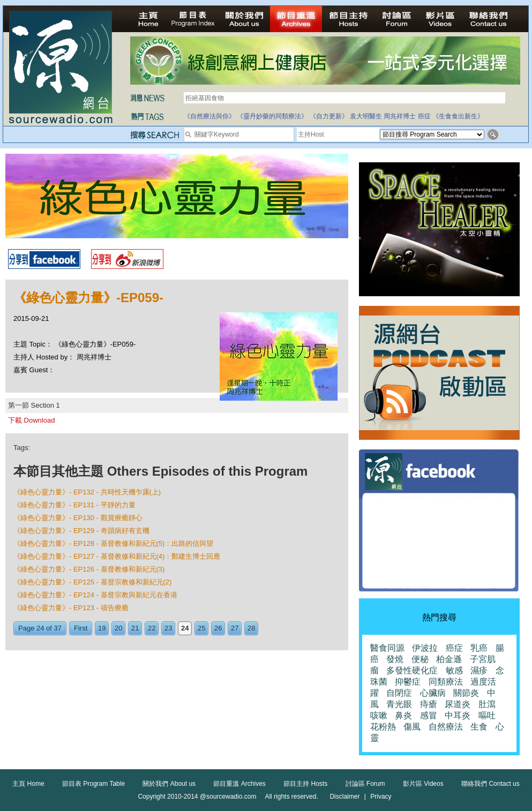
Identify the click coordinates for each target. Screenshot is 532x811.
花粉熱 (383, 727)
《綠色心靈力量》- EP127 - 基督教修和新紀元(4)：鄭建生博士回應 (117, 556)
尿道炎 (458, 704)
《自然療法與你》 (209, 116)
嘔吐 (487, 715)
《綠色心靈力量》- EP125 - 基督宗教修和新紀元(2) (92, 582)
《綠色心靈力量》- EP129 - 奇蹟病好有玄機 (81, 531)
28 (251, 628)
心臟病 (433, 693)
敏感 (454, 670)
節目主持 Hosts (305, 784)
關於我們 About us (169, 784)
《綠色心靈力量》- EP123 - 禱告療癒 (71, 608)
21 (135, 628)
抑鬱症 (408, 682)
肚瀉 (487, 704)
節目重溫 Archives (239, 784)
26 (218, 628)
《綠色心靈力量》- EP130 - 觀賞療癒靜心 (78, 518)
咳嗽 (379, 715)
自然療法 (446, 727)
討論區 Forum (365, 784)
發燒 (395, 659)
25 (201, 628)
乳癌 (479, 648)
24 (185, 628)
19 (102, 628)
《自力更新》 (329, 116)
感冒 (429, 715)
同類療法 (446, 682)
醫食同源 (387, 648)
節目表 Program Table (93, 784)
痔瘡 (429, 704)
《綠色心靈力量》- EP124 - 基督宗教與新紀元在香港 (95, 595)
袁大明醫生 (366, 116)
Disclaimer (344, 797)
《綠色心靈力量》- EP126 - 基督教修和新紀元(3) (89, 569)
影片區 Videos (423, 784)
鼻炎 (403, 715)
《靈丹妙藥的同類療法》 (272, 116)
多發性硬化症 (412, 670)
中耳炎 (458, 715)
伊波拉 (425, 648)
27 (235, 628)
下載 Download (31, 420)
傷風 (412, 727)
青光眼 (399, 704)
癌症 (424, 116)
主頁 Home (28, 784)
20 (118, 628)
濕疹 (479, 670)
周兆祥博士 (400, 116)
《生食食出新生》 (458, 116)
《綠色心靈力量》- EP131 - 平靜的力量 (74, 505)
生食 (479, 727)
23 (168, 628)
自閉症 (399, 693)
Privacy (381, 797)
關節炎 (466, 693)
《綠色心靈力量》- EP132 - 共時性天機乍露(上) (87, 492)
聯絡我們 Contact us (490, 784)
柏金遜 (449, 659)
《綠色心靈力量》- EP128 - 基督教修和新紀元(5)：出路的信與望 (113, 543)
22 (152, 628)
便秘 (420, 659)
